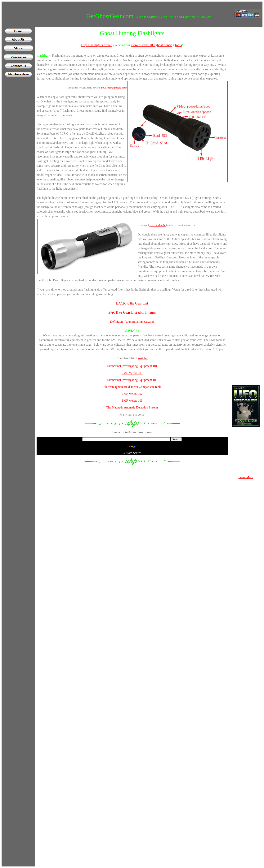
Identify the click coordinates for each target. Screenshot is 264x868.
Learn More (246, 477)
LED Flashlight (157, 225)
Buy (84, 45)
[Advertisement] (18, 147)
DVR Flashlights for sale (114, 88)
